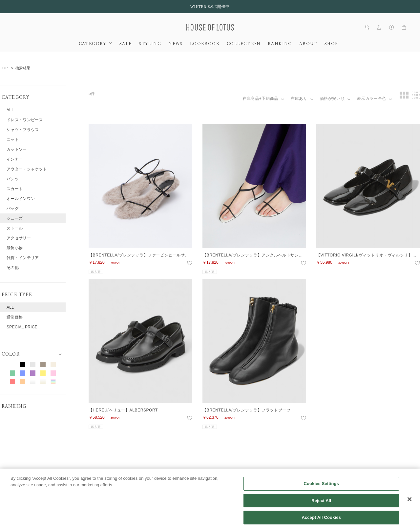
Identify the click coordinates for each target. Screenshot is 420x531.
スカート (15, 189)
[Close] (409, 506)
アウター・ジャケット (27, 169)
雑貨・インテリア (23, 258)
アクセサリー (19, 238)
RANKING (280, 44)
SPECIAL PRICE (22, 327)
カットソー (17, 149)
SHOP (331, 44)
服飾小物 (15, 248)
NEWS (176, 44)
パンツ (13, 179)
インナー (15, 159)
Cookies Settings (321, 490)
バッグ (13, 209)
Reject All (321, 507)
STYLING (150, 44)
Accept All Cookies (321, 524)
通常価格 (15, 317)
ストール (15, 228)
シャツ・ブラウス (23, 130)
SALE (126, 44)
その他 (13, 268)
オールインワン (21, 199)
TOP (4, 68)
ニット (13, 140)
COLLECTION (244, 44)
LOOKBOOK (205, 44)
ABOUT (308, 44)
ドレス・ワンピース (25, 120)
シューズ (15, 218)
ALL (10, 110)
